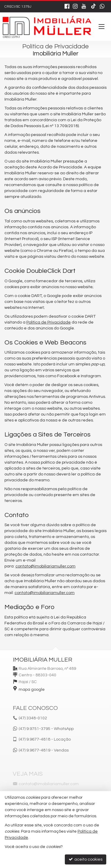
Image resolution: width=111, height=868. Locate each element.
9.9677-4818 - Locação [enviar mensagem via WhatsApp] (45, 739)
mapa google (32, 690)
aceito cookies (86, 859)
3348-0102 (33, 718)
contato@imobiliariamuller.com (45, 566)
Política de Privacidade (49, 322)
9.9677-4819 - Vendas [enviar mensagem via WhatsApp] (44, 750)
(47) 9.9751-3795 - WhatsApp (46, 729)
